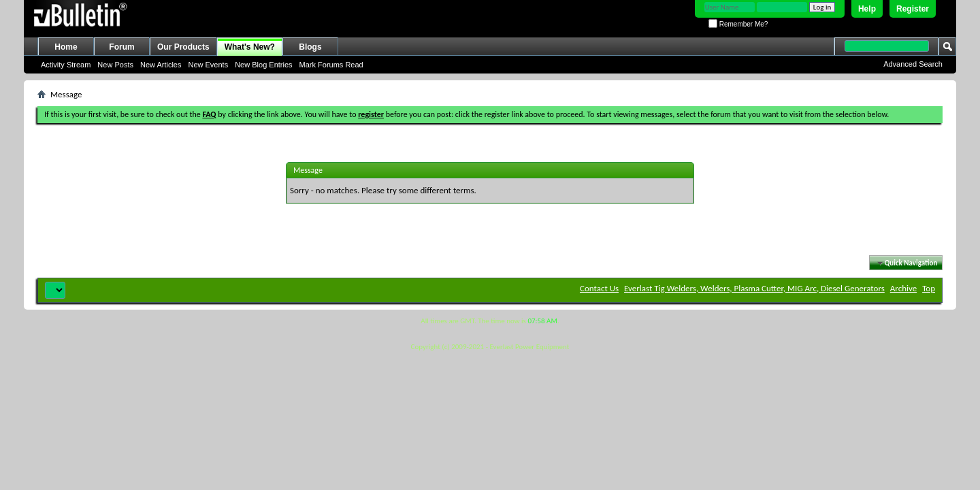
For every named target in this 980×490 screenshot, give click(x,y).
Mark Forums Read (331, 65)
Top (929, 288)
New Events (208, 65)
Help (867, 9)
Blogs (310, 47)
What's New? (250, 47)
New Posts (115, 65)
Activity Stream (66, 65)
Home (66, 47)
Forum (121, 47)
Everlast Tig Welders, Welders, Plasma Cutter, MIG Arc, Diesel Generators (754, 288)
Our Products (183, 47)
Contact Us (599, 288)
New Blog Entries (263, 65)
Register (913, 9)
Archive (903, 288)
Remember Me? (738, 24)
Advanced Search (913, 64)
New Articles (161, 65)
